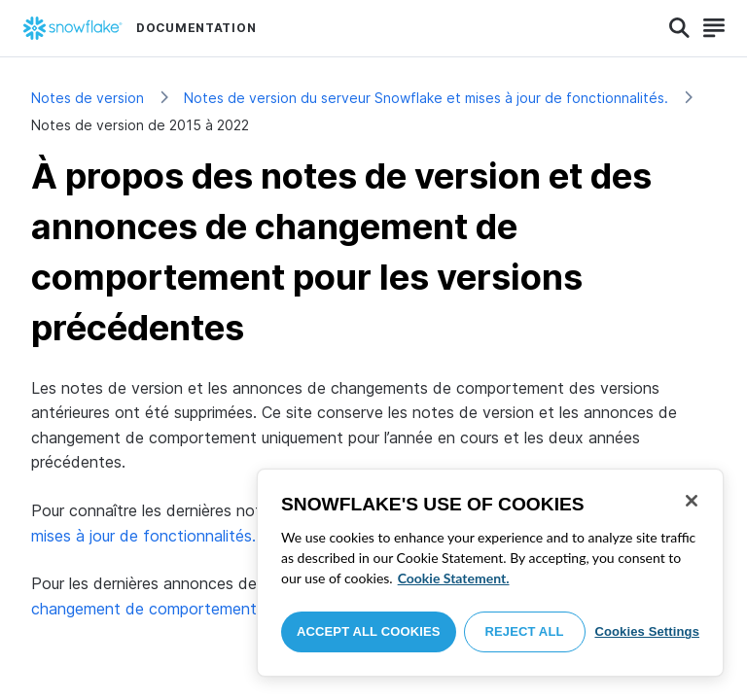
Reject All (525, 631)
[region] (490, 573)
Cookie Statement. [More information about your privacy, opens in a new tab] (454, 578)
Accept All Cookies (369, 631)
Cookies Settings (647, 631)
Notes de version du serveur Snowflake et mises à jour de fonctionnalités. (426, 98)
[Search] (679, 28)
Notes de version (88, 98)
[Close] (692, 501)
